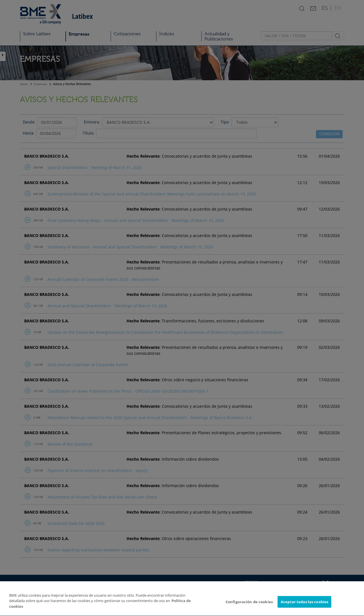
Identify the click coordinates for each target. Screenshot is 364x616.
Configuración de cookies (249, 610)
